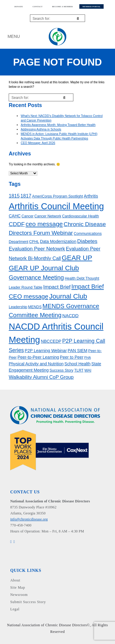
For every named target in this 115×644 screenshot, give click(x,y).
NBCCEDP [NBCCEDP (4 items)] (51, 341)
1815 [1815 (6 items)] (14, 196)
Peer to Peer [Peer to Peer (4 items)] (72, 357)
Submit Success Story (28, 602)
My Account (98, 37)
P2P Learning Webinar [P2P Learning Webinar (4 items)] (46, 351)
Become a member (62, 6)
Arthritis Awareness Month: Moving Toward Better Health (58, 125)
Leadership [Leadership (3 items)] (18, 307)
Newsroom (19, 595)
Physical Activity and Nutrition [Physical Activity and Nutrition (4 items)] (36, 364)
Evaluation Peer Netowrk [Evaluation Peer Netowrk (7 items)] (37, 249)
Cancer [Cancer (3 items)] (28, 216)
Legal (15, 609)
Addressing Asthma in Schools (41, 129)
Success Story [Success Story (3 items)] (61, 370)
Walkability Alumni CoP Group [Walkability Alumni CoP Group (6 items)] (41, 377)
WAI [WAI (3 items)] (88, 370)
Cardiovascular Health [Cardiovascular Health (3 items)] (80, 216)
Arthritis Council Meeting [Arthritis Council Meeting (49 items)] (56, 206)
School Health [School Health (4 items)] (77, 364)
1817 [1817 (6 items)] (26, 196)
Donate (19, 6)
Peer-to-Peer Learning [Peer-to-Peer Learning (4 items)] (38, 357)
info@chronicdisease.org (29, 519)
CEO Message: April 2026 (38, 143)
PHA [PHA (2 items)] (87, 357)
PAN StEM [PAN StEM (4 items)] (78, 351)
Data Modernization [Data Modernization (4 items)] (58, 241)
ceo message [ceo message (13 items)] (44, 224)
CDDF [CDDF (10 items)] (17, 224)
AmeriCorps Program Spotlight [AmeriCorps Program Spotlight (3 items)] (57, 196)
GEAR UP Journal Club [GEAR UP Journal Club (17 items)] (44, 268)
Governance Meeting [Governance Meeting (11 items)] (36, 278)
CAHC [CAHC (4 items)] (15, 216)
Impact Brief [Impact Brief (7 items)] (57, 287)
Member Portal (91, 6)
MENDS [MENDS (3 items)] (35, 307)
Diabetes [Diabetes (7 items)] (87, 241)
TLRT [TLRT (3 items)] (79, 370)
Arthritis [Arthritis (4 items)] (91, 196)
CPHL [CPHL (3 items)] (34, 242)
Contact (38, 6)
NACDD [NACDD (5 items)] (70, 316)
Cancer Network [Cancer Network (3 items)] (48, 216)
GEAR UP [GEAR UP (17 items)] (77, 258)
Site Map (18, 587)
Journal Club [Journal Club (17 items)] (68, 296)
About (15, 580)
